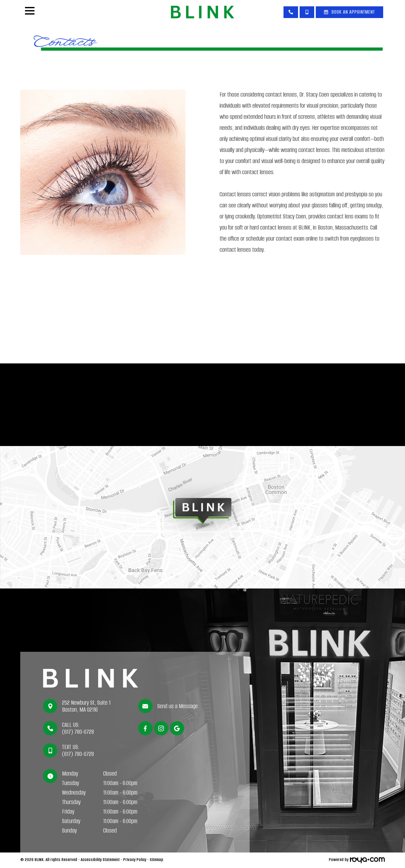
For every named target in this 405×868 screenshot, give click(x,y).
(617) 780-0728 (78, 732)
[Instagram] (161, 728)
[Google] (177, 728)
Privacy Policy (135, 860)
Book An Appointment (353, 12)
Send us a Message (178, 706)
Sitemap (156, 860)
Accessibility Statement (100, 860)
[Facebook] (145, 728)
